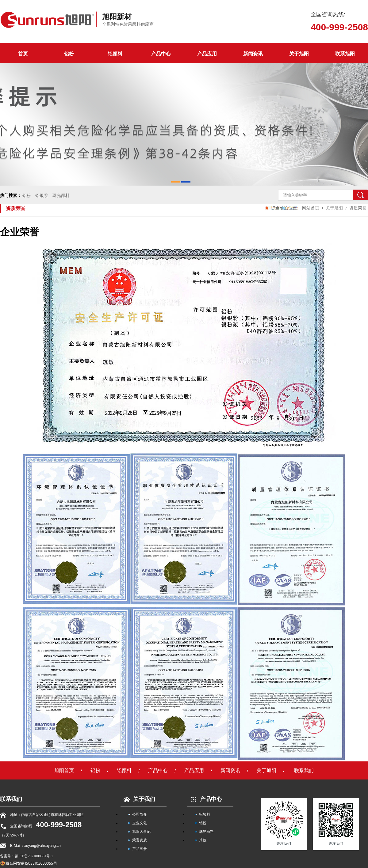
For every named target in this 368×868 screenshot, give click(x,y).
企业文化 (140, 823)
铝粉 (69, 54)
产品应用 (207, 54)
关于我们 (138, 799)
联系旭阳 (345, 54)
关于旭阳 (299, 54)
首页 (23, 54)
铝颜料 (115, 54)
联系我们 (304, 770)
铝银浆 (42, 195)
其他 (203, 840)
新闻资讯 (253, 54)
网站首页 (311, 208)
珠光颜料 (61, 195)
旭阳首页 (64, 770)
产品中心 (161, 54)
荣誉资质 (140, 840)
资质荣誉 (357, 208)
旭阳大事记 (141, 832)
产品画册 (140, 849)
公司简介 (140, 814)
